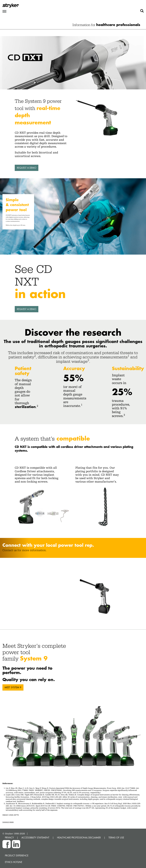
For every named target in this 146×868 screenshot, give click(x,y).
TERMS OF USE (116, 838)
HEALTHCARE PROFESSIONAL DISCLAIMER (79, 838)
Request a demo (27, 168)
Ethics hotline (14, 862)
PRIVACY (9, 838)
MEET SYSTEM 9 (13, 687)
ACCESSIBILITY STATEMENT (35, 838)
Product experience (17, 855)
